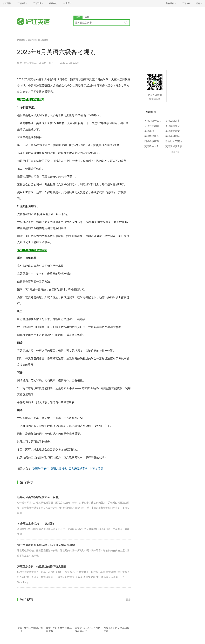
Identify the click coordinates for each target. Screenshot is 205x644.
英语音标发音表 (174, 146)
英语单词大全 (173, 126)
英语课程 (149, 131)
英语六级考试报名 (153, 121)
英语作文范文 (173, 131)
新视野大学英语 (174, 141)
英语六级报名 (59, 469)
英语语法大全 (152, 146)
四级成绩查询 (152, 141)
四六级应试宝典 (78, 469)
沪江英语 (21, 40)
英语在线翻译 (152, 136)
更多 (128, 600)
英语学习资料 (41, 469)
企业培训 (67, 3)
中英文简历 (96, 469)
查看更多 (175, 152)
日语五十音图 (152, 126)
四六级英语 (43, 40)
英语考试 (32, 40)
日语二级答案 (173, 121)
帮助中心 (53, 3)
